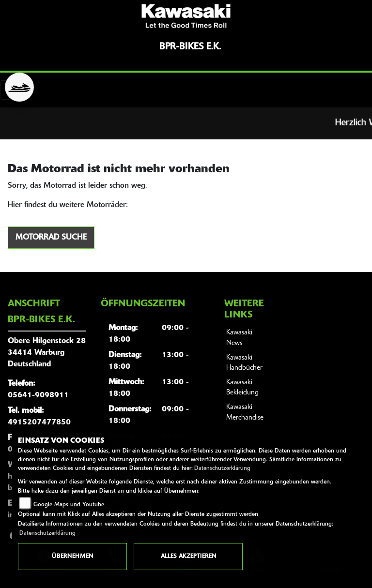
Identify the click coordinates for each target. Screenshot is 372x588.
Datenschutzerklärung (222, 468)
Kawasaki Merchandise (245, 413)
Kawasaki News (239, 338)
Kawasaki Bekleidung (242, 388)
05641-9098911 (38, 395)
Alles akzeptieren (188, 557)
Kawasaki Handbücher (244, 363)
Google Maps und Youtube (69, 505)
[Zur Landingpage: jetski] (19, 87)
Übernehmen (72, 557)
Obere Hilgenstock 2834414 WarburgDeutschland (47, 353)
